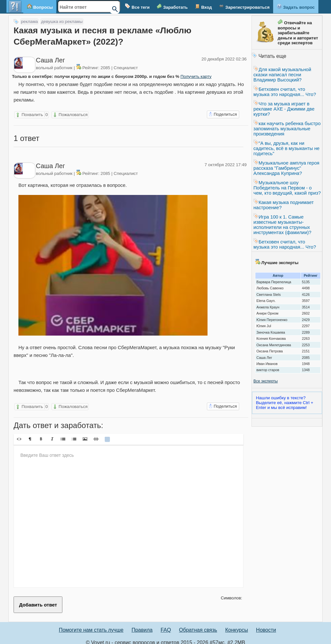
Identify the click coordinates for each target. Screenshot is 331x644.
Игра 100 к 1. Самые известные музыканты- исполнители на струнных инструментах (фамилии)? (282, 225)
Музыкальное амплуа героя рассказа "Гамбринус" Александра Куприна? (286, 168)
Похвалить (32, 115)
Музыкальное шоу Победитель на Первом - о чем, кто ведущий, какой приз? (287, 188)
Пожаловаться (70, 115)
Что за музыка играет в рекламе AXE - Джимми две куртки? (284, 109)
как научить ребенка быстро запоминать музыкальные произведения (287, 129)
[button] (19, 434)
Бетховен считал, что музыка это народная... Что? (285, 92)
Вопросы (40, 7)
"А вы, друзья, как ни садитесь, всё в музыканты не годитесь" (286, 148)
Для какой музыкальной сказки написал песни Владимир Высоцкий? (282, 75)
